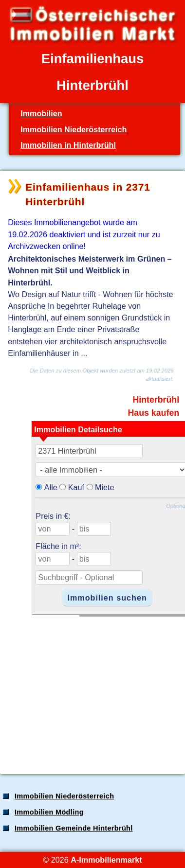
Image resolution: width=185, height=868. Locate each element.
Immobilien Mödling (49, 812)
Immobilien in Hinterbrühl (68, 145)
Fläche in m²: (58, 546)
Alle (51, 487)
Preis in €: (53, 516)
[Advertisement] (92, 690)
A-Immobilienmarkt (106, 860)
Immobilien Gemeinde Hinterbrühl (74, 828)
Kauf (76, 487)
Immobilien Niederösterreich (74, 129)
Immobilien (41, 113)
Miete (105, 487)
